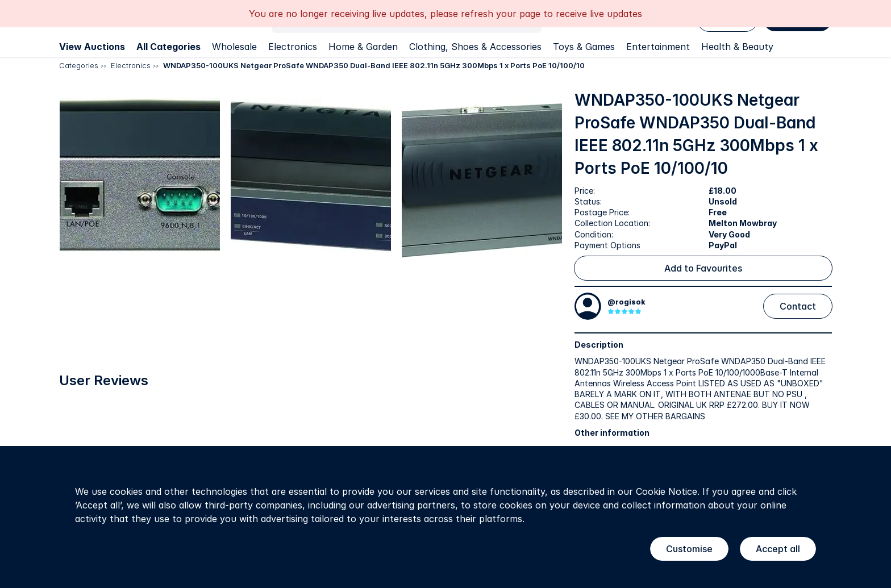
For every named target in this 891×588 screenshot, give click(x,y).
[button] (183, 212)
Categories (79, 65)
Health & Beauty (737, 47)
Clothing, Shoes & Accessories (475, 47)
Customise (689, 549)
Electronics (293, 47)
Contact (798, 306)
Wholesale (234, 47)
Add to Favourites (703, 268)
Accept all (778, 549)
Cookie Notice (667, 491)
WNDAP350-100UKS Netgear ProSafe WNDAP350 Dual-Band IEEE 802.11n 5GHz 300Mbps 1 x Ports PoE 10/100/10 (374, 65)
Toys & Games (584, 47)
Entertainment (658, 47)
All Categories (168, 47)
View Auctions (92, 47)
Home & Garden (363, 47)
